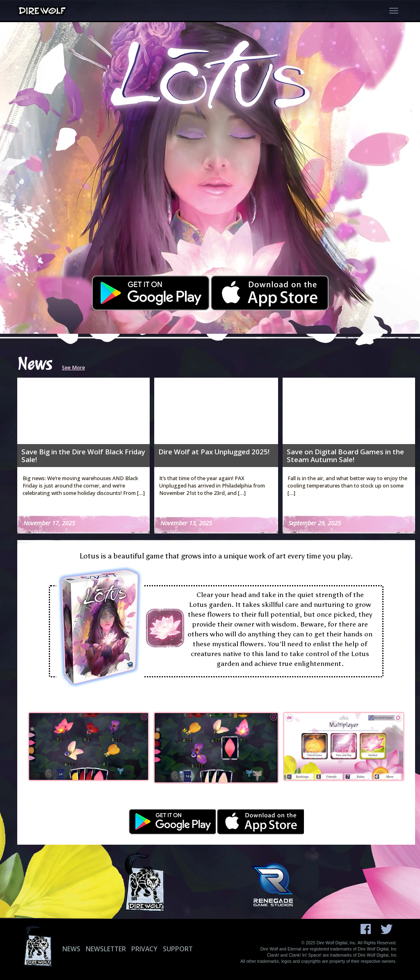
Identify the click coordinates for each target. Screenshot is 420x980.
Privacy (144, 949)
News (71, 949)
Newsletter (106, 949)
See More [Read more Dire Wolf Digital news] (73, 368)
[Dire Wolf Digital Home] (43, 11)
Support (178, 949)
